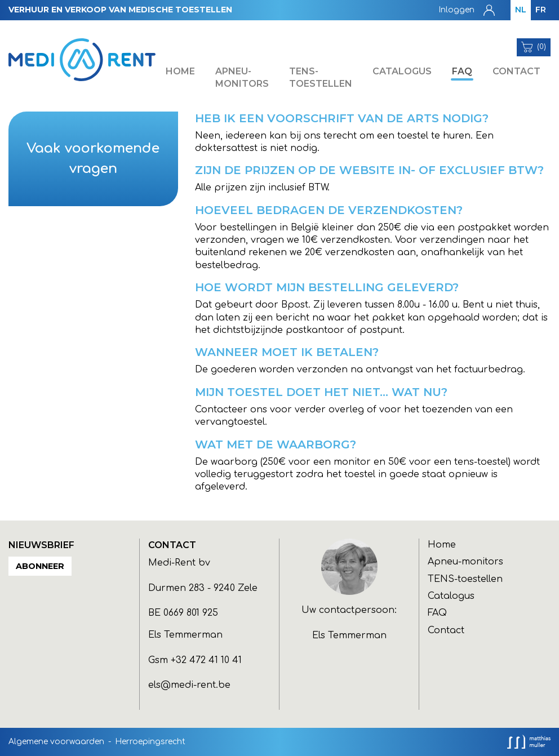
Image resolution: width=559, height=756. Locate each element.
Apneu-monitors (242, 77)
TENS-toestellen (321, 77)
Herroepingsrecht (150, 742)
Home (180, 71)
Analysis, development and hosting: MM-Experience (529, 742)
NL (521, 10)
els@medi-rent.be (189, 685)
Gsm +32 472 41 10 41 (195, 660)
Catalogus (402, 71)
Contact (516, 71)
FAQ (462, 71)
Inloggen (456, 10)
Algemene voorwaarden (56, 742)
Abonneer (40, 566)
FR (541, 10)
